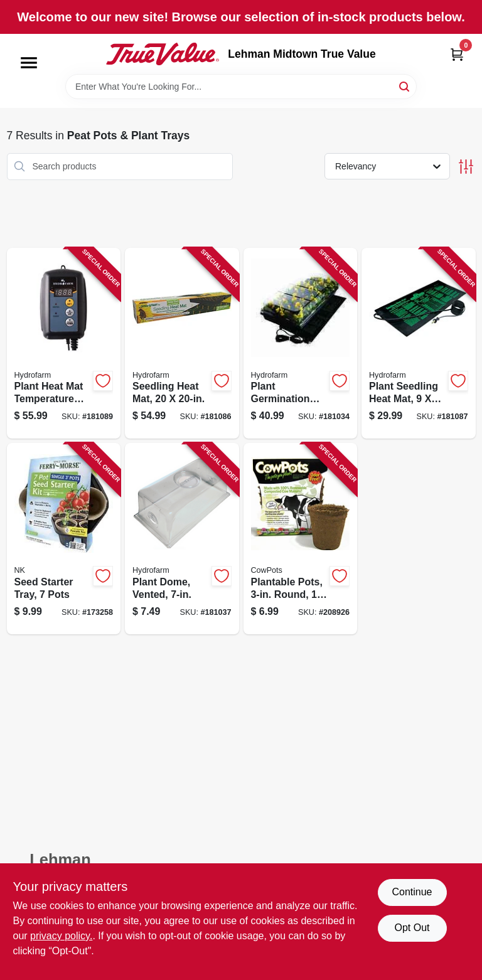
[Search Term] (241, 87)
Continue (412, 892)
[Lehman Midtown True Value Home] (163, 54)
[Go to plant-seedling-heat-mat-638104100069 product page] (419, 344)
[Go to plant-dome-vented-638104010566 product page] (182, 539)
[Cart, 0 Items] (457, 54)
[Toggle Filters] (466, 167)
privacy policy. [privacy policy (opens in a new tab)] (61, 936)
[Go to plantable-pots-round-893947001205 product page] (301, 539)
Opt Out (412, 928)
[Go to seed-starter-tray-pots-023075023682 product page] (64, 539)
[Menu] (29, 63)
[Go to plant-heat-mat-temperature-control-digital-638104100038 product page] (64, 344)
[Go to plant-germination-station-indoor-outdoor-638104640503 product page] (301, 344)
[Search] (405, 86)
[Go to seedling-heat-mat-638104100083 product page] (182, 344)
